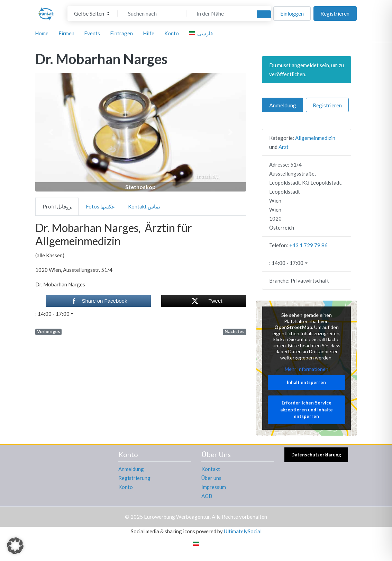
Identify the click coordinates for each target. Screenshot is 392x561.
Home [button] (42, 33)
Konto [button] (172, 33)
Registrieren (335, 13)
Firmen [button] (66, 33)
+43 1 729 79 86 (308, 245)
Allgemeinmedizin (315, 138)
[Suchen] (264, 14)
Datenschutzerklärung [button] (316, 455)
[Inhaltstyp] (92, 14)
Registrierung (134, 478)
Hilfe (149, 33)
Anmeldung (283, 105)
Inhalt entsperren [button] (307, 382)
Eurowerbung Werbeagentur (177, 517)
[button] (51, 132)
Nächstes (234, 332)
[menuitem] (202, 33)
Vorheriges (48, 332)
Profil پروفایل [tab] (58, 206)
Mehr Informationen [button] (307, 369)
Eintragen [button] (121, 33)
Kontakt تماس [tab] (144, 206)
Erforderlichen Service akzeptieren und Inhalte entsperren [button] (307, 410)
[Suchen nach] (152, 14)
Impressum (214, 487)
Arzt (284, 147)
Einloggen (292, 13)
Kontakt (211, 469)
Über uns (211, 478)
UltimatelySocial (243, 531)
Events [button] (92, 33)
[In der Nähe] (221, 14)
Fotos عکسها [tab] (100, 206)
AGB (207, 496)
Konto (126, 487)
